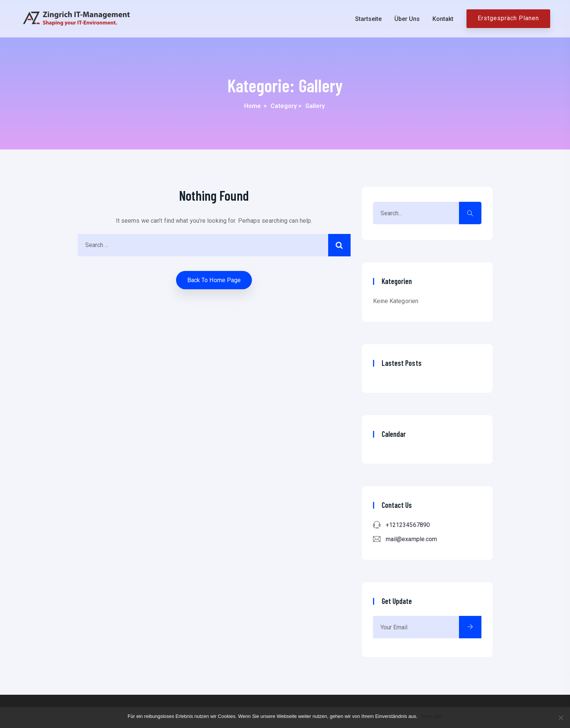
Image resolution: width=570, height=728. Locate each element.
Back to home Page (214, 280)
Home (252, 106)
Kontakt (443, 19)
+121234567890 (408, 525)
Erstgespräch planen (508, 18)
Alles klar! (432, 716)
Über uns (407, 19)
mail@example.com (412, 539)
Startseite (368, 19)
